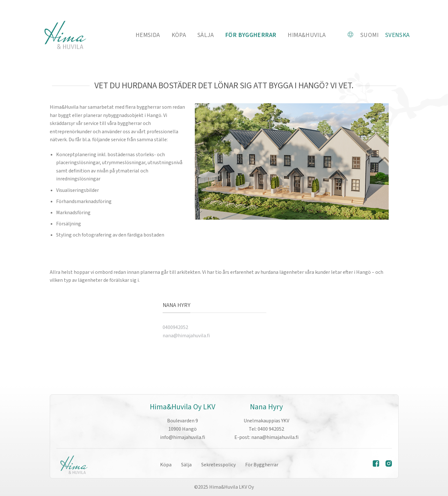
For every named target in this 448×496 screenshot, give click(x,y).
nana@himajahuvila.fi (186, 336)
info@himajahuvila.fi (183, 437)
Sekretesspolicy (218, 465)
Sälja (206, 35)
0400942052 (175, 327)
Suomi (369, 35)
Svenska (397, 35)
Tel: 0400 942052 (266, 429)
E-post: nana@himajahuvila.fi (266, 437)
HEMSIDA (148, 35)
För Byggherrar (262, 465)
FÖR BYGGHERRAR (251, 35)
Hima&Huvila (307, 35)
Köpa (179, 35)
